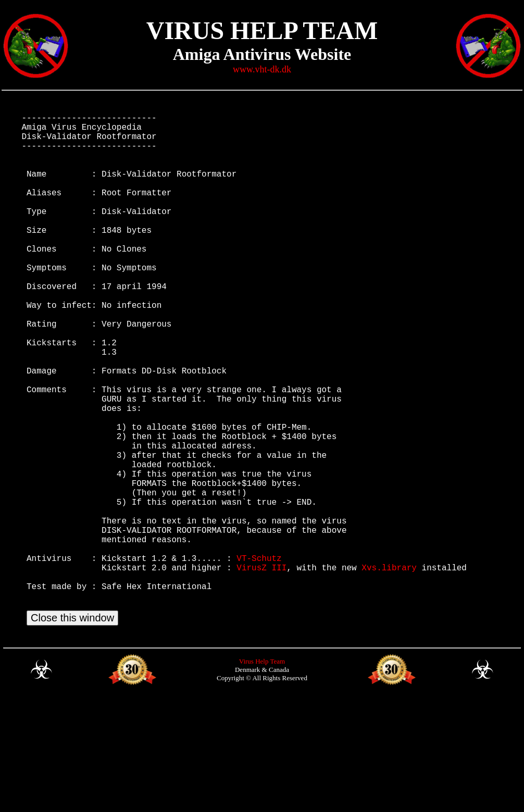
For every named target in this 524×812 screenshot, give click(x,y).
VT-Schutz (259, 658)
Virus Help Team (262, 774)
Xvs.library (389, 669)
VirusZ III (261, 669)
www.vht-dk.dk (262, 69)
